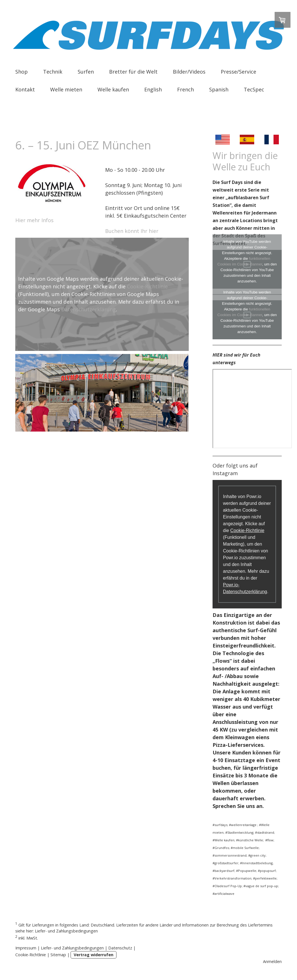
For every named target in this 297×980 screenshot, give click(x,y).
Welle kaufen (113, 89)
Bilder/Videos (189, 72)
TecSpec (254, 89)
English (153, 89)
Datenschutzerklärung (89, 309)
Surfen (86, 72)
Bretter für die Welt (133, 72)
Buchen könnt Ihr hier (132, 231)
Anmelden (272, 961)
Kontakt (25, 89)
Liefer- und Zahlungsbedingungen (66, 931)
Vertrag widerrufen (94, 955)
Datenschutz (120, 948)
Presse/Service (238, 72)
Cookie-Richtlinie (147, 286)
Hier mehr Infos (35, 220)
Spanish (219, 89)
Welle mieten (66, 89)
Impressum (26, 948)
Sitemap (58, 955)
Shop (22, 72)
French (185, 89)
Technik (53, 72)
